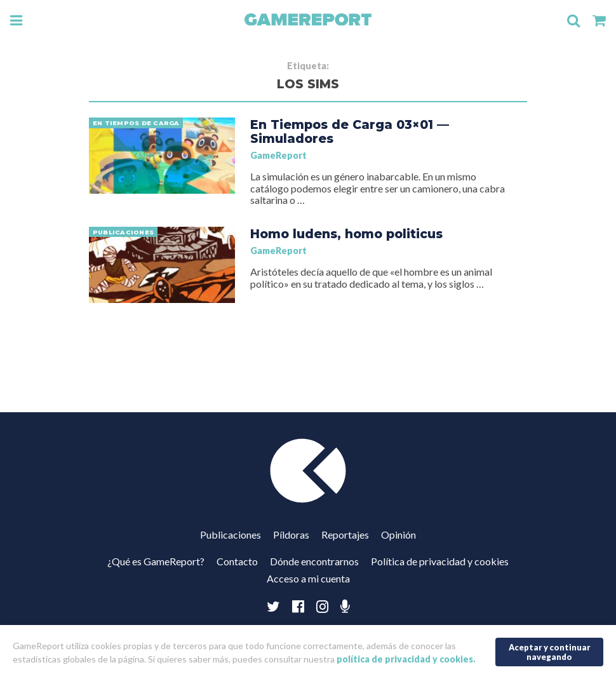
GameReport (278, 155)
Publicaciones (231, 534)
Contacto (237, 561)
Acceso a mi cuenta (308, 578)
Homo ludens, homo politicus (346, 234)
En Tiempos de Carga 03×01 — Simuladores (350, 131)
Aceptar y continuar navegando (550, 652)
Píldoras (291, 534)
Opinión (398, 534)
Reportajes (345, 534)
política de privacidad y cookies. (406, 659)
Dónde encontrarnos (314, 561)
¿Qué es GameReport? (156, 561)
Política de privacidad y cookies (440, 561)
